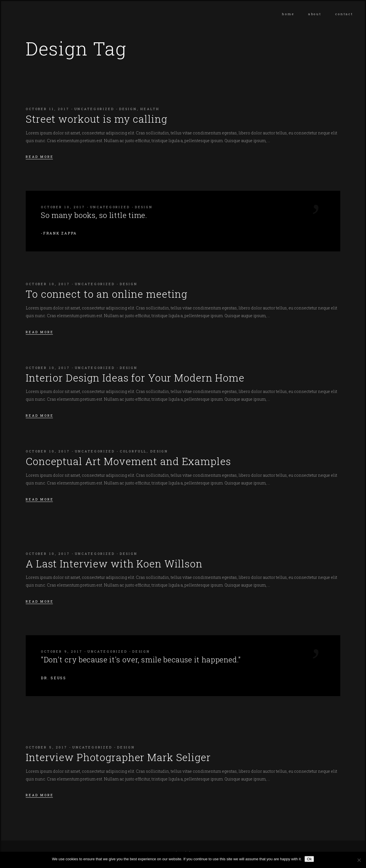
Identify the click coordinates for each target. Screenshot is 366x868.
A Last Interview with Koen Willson (114, 563)
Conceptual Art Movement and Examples (128, 461)
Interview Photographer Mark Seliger (118, 757)
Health (150, 109)
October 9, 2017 (62, 651)
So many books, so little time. (94, 215)
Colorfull (133, 451)
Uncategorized (94, 109)
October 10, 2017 (63, 207)
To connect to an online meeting (107, 294)
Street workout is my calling (97, 119)
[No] (359, 860)
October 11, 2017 (48, 109)
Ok (309, 859)
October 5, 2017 (47, 747)
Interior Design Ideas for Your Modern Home (135, 378)
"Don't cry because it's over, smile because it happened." (141, 660)
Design (128, 109)
